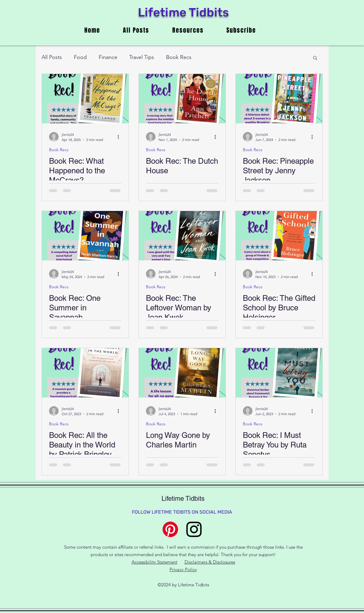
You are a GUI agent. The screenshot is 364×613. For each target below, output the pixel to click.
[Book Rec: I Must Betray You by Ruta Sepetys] (279, 373)
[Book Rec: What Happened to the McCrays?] (85, 99)
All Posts (52, 57)
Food (80, 57)
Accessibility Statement (154, 562)
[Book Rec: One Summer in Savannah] (85, 236)
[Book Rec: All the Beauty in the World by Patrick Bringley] (85, 373)
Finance (108, 57)
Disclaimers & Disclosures (210, 562)
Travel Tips (142, 57)
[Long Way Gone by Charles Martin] (182, 373)
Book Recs (179, 57)
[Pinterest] (170, 529)
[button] (315, 58)
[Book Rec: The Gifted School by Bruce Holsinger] (279, 236)
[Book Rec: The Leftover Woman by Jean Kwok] (182, 236)
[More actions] (121, 137)
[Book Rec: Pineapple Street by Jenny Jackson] (279, 99)
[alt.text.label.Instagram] (194, 529)
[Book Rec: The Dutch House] (182, 99)
